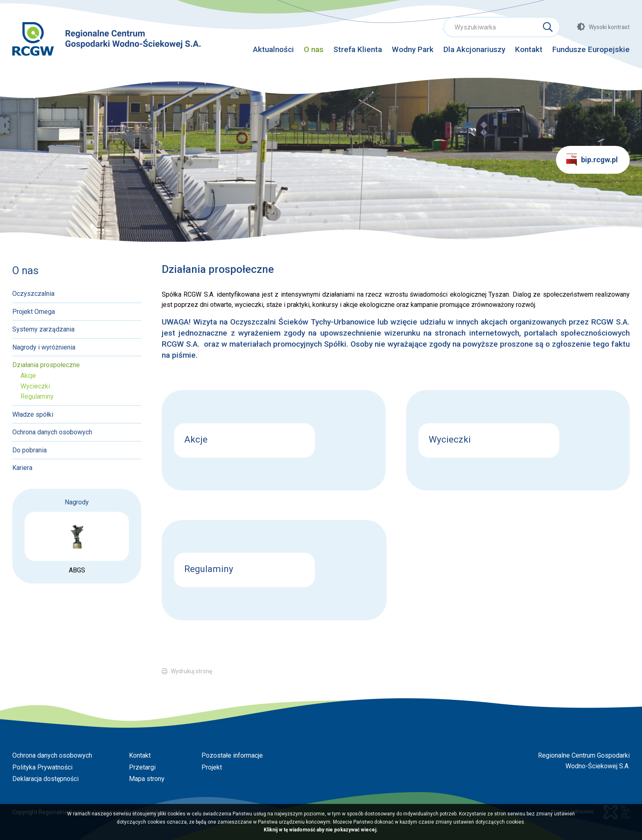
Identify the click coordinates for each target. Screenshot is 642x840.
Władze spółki (33, 414)
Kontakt (529, 49)
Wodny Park (413, 49)
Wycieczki (35, 386)
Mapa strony (147, 779)
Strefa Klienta (358, 49)
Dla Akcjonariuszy (474, 49)
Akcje (28, 376)
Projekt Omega (34, 312)
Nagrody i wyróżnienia (44, 347)
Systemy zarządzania (43, 329)
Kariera (22, 468)
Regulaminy (37, 396)
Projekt (212, 767)
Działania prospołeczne (46, 365)
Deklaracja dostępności (45, 779)
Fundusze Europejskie (591, 49)
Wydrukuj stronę (191, 671)
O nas (314, 49)
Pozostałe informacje (232, 755)
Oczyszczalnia (33, 294)
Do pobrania (29, 450)
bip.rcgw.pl (592, 160)
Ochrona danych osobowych (52, 432)
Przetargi (142, 767)
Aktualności (274, 49)
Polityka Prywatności (42, 767)
